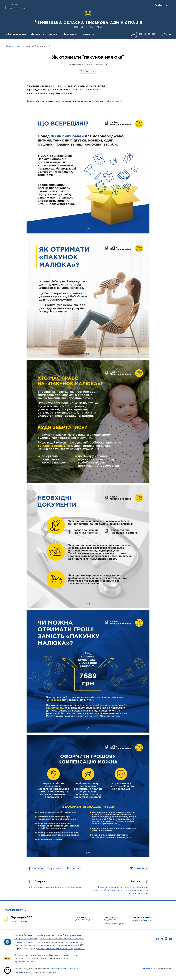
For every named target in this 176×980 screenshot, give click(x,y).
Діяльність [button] (54, 34)
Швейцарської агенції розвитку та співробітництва (61, 949)
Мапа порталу (14, 910)
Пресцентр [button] (88, 34)
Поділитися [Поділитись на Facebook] (38, 868)
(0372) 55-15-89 (83, 920)
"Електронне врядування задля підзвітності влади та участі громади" (46, 945)
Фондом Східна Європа (26, 939)
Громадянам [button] (71, 34)
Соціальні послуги (88, 71)
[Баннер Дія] (133, 34)
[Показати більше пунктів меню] (113, 34)
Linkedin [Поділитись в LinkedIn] (57, 868)
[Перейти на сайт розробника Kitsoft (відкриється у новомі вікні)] (148, 969)
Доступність (164, 5)
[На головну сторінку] (88, 19)
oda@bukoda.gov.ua (142, 920)
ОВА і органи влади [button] (16, 34)
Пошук (168, 34)
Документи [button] (37, 34)
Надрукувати (140, 868)
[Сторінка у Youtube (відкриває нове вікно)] (153, 34)
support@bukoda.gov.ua (26, 962)
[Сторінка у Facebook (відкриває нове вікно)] (141, 34)
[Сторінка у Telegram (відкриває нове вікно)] (145, 34)
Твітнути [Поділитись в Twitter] (75, 868)
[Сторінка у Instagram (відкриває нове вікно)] (149, 34)
